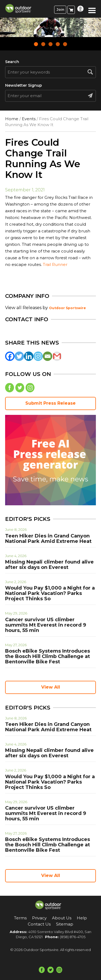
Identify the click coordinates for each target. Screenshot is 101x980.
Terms (20, 918)
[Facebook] (10, 356)
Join (60, 10)
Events (29, 119)
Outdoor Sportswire (67, 308)
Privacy (39, 918)
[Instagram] (38, 356)
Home (12, 119)
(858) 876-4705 (73, 937)
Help (82, 918)
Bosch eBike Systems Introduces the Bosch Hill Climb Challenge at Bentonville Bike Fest (48, 656)
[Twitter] (19, 356)
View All (51, 687)
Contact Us (39, 924)
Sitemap (65, 924)
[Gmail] (57, 356)
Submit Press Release (50, 403)
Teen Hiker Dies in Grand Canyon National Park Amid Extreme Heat (48, 539)
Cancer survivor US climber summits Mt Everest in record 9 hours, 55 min (46, 625)
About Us (62, 918)
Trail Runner (55, 264)
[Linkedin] (29, 356)
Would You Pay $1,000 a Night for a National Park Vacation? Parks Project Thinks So (50, 593)
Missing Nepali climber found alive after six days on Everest (49, 565)
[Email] (48, 356)
